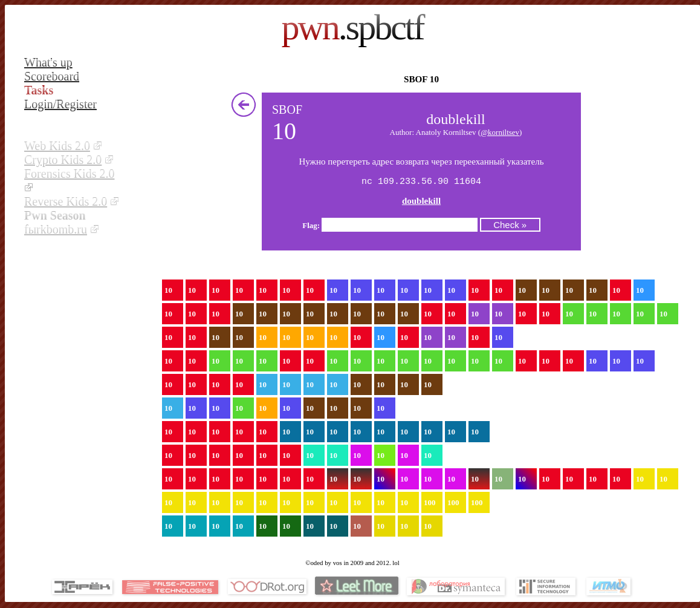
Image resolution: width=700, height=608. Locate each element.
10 (168, 291)
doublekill (421, 202)
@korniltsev (500, 132)
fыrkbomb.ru (56, 229)
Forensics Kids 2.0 (69, 174)
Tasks (39, 90)
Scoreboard (52, 76)
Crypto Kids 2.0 (63, 160)
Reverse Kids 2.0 (66, 201)
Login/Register (60, 104)
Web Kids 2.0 (57, 146)
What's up (48, 62)
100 (430, 504)
